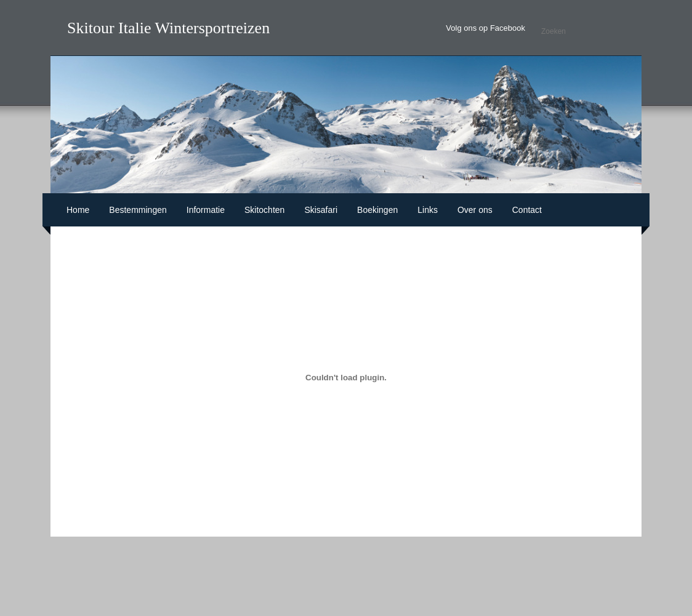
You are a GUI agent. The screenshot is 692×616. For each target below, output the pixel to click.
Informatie (206, 210)
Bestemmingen (138, 210)
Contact (527, 210)
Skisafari (321, 210)
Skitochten (264, 210)
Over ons (475, 210)
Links (428, 210)
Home (78, 210)
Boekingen (377, 210)
